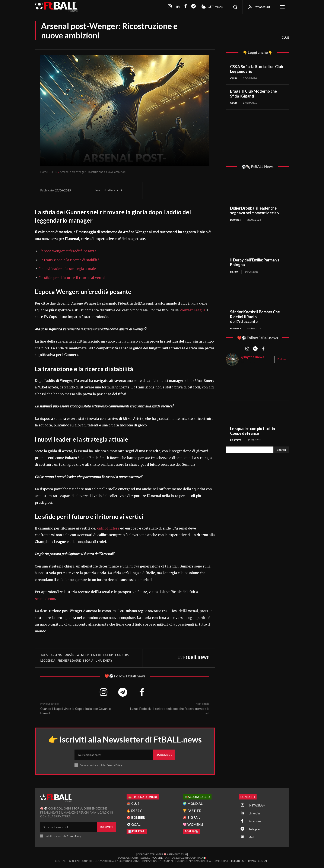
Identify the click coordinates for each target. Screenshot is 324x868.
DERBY (234, 272)
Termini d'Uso (237, 861)
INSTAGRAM (257, 805)
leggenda (48, 661)
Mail (251, 837)
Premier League (193, 310)
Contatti (264, 861)
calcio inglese (108, 528)
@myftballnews (253, 357)
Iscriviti (107, 827)
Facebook (255, 821)
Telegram (255, 829)
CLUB (285, 38)
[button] (235, 7)
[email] (114, 755)
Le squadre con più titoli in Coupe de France (252, 431)
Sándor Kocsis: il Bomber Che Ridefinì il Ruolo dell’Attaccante (255, 317)
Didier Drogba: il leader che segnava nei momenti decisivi (255, 211)
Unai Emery (104, 661)
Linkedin (254, 813)
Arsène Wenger (77, 655)
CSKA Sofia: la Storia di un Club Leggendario (257, 69)
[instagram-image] (236, 380)
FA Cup (108, 655)
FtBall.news (196, 657)
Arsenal (57, 655)
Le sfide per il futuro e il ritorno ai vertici (72, 278)
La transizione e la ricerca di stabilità (69, 260)
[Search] (281, 450)
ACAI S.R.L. (157, 858)
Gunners (122, 655)
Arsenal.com (45, 599)
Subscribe (164, 755)
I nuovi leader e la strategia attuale (68, 269)
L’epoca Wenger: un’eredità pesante (68, 251)
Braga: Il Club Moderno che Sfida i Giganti (253, 94)
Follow (282, 359)
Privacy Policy (114, 765)
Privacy (252, 861)
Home (44, 172)
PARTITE (236, 440)
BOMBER (236, 220)
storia (88, 661)
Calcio (96, 655)
